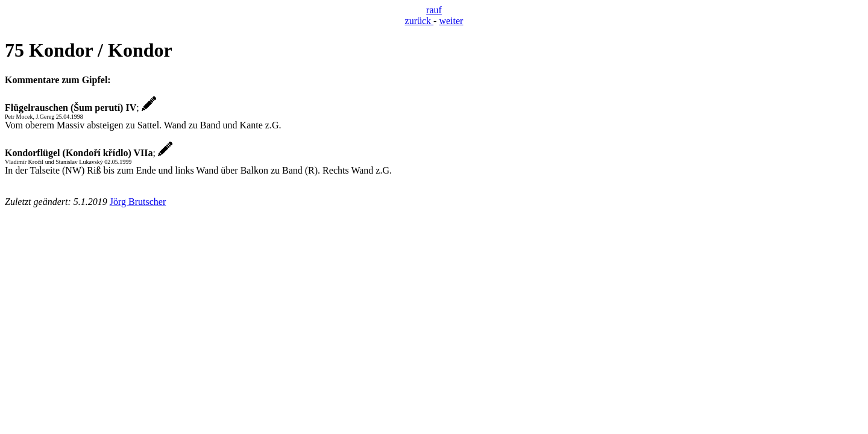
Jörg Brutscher (138, 202)
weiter (451, 21)
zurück (420, 21)
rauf (434, 10)
